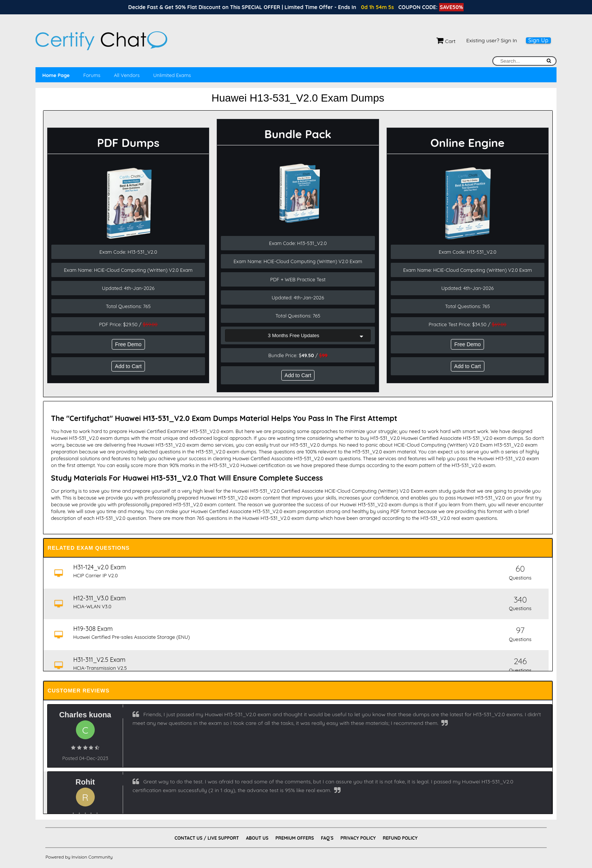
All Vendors (127, 75)
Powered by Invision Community (79, 857)
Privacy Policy (358, 838)
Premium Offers (294, 838)
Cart (446, 41)
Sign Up (538, 40)
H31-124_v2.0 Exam (100, 567)
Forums (92, 75)
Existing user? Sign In (492, 40)
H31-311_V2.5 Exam (100, 660)
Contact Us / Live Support (207, 838)
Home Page (56, 75)
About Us (257, 838)
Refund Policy (400, 838)
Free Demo (128, 344)
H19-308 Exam (93, 629)
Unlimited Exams (172, 75)
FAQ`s (327, 838)
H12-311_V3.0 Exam (100, 598)
